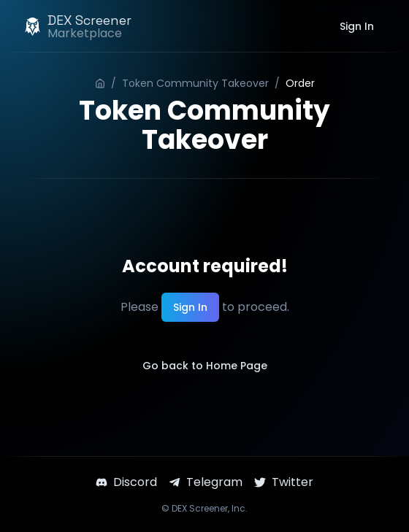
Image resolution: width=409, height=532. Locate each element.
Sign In (357, 26)
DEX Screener (200, 508)
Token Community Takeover (195, 83)
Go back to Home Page (205, 366)
